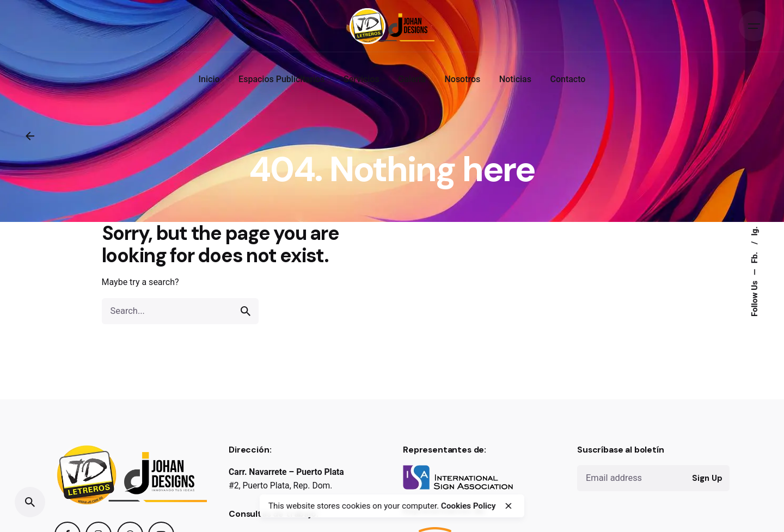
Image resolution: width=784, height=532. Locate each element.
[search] (246, 311)
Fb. (755, 256)
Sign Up (707, 478)
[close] (509, 506)
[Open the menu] (754, 26)
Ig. (755, 231)
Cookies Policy (468, 506)
